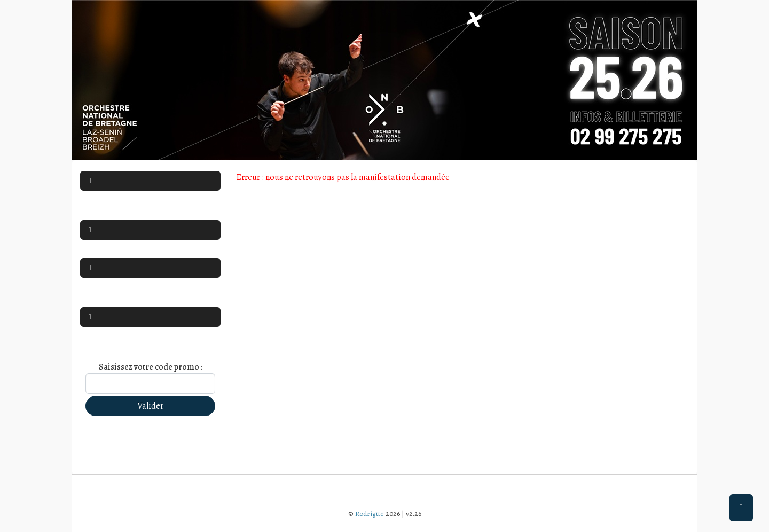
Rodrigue (370, 514)
